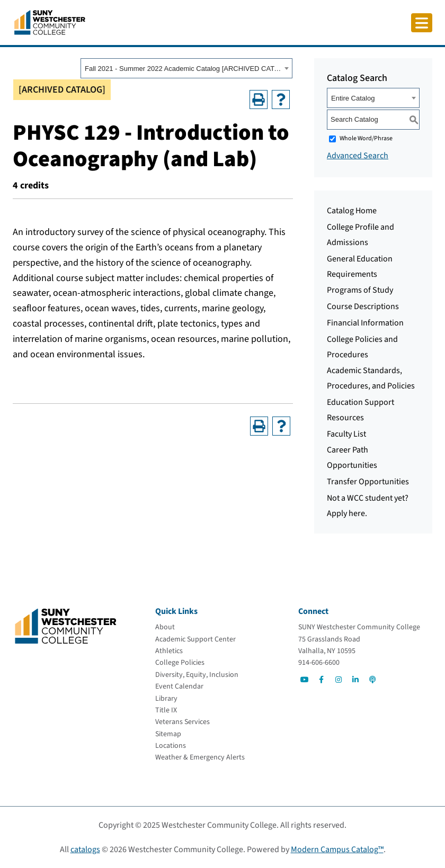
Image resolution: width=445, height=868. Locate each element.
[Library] (166, 699)
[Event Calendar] (179, 686)
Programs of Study (360, 290)
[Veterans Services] (183, 722)
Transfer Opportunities (368, 482)
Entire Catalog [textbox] (353, 98)
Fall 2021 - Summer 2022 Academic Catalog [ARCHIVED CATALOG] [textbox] (183, 69)
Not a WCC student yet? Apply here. (368, 506)
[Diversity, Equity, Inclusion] (197, 675)
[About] (165, 627)
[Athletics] (169, 651)
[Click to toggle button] (422, 23)
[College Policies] (180, 663)
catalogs (85, 849)
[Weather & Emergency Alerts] (200, 757)
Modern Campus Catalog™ (337, 849)
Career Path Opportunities (352, 458)
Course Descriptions (363, 306)
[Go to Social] (305, 680)
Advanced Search (358, 156)
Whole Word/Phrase (366, 138)
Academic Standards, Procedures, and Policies (371, 378)
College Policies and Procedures (362, 347)
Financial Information (365, 323)
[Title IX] (166, 710)
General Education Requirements (360, 266)
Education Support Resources (361, 410)
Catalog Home (352, 211)
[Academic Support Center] (195, 639)
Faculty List (346, 434)
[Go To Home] (50, 22)
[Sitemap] (168, 734)
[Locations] (171, 746)
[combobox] (186, 68)
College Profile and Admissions (361, 235)
